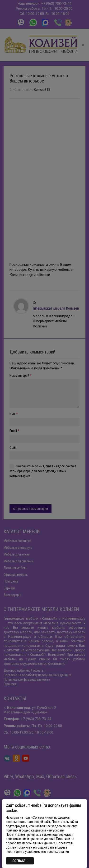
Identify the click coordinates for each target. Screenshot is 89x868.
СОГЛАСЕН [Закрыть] (20, 861)
